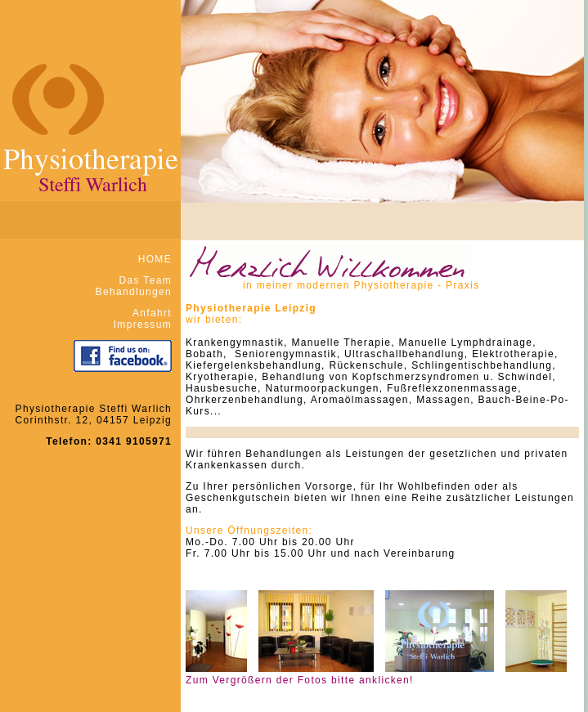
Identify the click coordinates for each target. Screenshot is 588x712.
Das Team (146, 280)
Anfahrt (152, 313)
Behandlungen (134, 292)
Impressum (143, 325)
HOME (155, 259)
